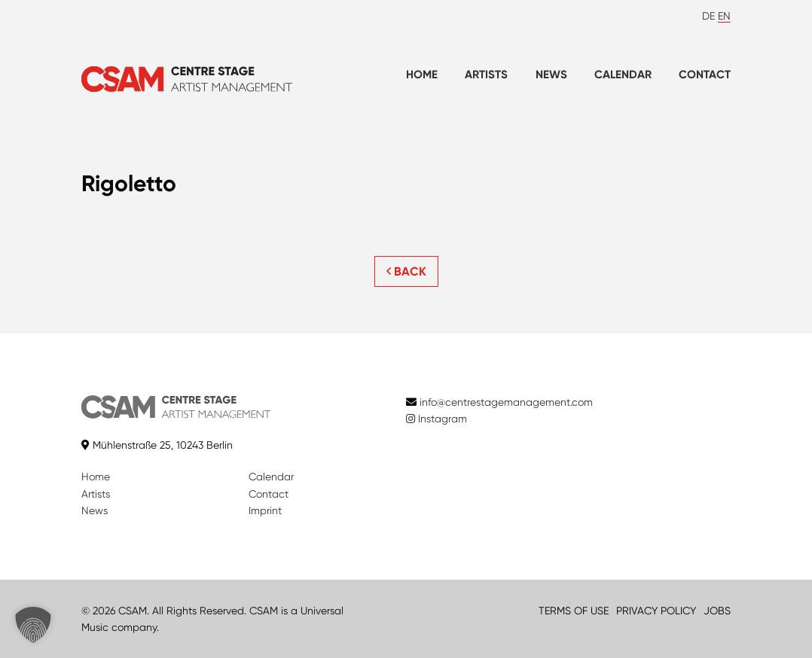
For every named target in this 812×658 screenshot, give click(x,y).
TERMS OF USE (574, 611)
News (551, 75)
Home (422, 75)
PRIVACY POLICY (656, 611)
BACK (406, 271)
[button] (33, 625)
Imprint (265, 510)
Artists (486, 75)
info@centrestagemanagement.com (506, 402)
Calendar (623, 75)
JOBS (717, 611)
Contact (705, 75)
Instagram (437, 419)
